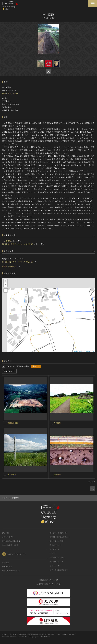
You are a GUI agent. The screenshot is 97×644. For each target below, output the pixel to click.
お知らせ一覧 (55, 549)
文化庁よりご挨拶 (56, 541)
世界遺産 (5, 562)
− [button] (6, 285)
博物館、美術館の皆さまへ (60, 537)
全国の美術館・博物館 (10, 545)
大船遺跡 (57, 423)
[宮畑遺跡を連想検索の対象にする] (51, 475)
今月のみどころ (56, 545)
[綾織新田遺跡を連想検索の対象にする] (5, 423)
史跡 (4, 93)
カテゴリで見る (8, 537)
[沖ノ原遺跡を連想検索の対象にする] (5, 474)
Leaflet (76, 351)
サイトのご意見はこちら (59, 570)
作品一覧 (5, 533)
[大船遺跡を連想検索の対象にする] (51, 423)
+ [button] (6, 281)
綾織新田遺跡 (13, 423)
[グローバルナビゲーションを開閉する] (93, 3)
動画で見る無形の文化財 (11, 571)
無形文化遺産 (7, 567)
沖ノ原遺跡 (12, 474)
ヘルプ (52, 553)
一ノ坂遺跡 (7, 241)
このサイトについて (57, 558)
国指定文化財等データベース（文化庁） (18, 244)
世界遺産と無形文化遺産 (11, 541)
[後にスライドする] (92, 481)
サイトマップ (55, 566)
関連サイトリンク (56, 562)
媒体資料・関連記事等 (58, 533)
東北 (9, 93)
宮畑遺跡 (57, 475)
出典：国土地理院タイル (87, 351)
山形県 (15, 93)
